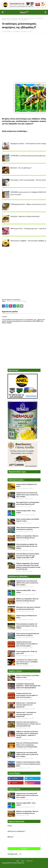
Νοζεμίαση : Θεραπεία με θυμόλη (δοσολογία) (25, 216)
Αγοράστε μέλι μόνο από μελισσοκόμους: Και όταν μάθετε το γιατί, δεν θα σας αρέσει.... (27, 644)
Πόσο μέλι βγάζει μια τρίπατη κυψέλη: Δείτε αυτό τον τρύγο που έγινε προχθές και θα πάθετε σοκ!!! (28, 556)
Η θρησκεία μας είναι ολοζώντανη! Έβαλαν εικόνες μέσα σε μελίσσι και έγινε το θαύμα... (27, 495)
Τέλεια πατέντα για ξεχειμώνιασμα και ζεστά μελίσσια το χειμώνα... (28, 528)
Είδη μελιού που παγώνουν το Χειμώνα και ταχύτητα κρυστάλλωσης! (28, 608)
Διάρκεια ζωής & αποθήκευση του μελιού (27, 485)
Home (18, 861)
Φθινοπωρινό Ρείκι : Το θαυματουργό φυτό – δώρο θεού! (28, 229)
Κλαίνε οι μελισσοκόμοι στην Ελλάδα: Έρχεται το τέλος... (28, 520)
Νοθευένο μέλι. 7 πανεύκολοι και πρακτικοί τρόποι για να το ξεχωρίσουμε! (26, 705)
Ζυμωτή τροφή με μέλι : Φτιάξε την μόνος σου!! (27, 652)
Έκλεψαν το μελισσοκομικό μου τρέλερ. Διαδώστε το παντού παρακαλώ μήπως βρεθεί (28, 764)
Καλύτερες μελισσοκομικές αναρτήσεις (23, 18)
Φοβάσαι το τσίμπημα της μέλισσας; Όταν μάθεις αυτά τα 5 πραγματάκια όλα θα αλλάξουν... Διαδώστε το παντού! (27, 734)
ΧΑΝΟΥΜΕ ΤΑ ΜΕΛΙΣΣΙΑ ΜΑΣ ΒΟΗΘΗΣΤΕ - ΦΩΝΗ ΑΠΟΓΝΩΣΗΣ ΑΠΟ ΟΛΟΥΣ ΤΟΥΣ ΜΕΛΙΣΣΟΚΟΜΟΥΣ (28, 686)
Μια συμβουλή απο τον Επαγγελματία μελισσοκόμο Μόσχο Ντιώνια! (28, 503)
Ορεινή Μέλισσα (8, 31)
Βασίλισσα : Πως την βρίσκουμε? (21, 168)
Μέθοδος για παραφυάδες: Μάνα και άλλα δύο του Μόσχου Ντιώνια (27, 537)
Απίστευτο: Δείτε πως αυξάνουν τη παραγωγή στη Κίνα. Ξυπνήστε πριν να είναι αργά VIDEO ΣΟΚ (28, 724)
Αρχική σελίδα (6, 18)
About (23, 861)
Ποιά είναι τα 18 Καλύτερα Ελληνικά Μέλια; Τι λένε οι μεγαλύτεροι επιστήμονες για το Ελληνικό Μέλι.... (27, 745)
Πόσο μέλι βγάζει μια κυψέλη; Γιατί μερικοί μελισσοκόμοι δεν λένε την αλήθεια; (27, 546)
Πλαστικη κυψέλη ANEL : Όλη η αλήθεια (26, 512)
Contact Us (29, 861)
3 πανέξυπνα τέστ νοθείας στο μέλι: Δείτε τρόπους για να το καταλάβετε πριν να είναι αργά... (27, 662)
